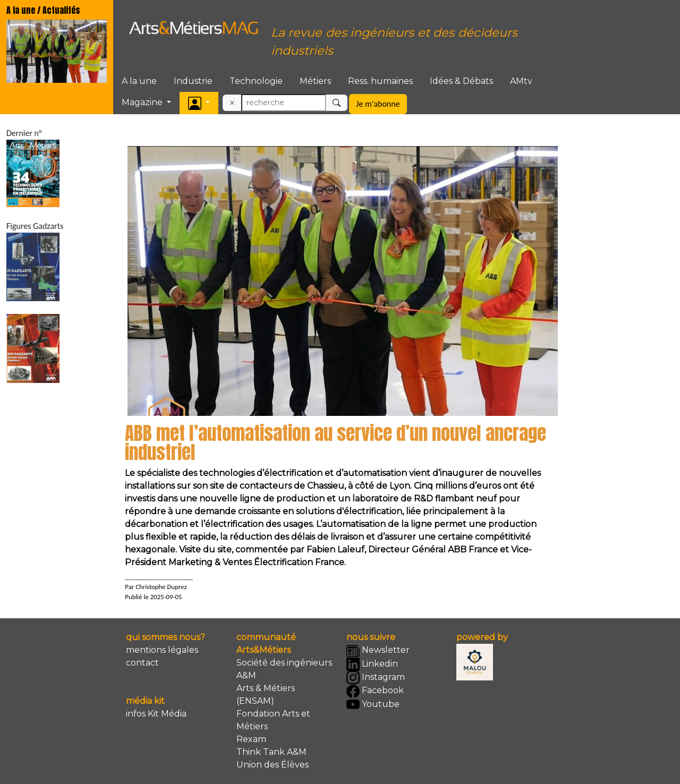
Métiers (315, 81)
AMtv (521, 81)
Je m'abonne (378, 104)
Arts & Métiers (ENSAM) (266, 694)
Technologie (256, 81)
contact (142, 663)
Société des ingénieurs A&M (284, 669)
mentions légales (162, 650)
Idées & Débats (461, 81)
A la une (139, 81)
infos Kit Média (156, 714)
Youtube (373, 705)
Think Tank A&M (271, 752)
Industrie (193, 81)
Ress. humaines (380, 81)
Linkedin (372, 664)
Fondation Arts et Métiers (273, 720)
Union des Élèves (273, 765)
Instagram (376, 678)
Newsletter (378, 651)
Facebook (375, 691)
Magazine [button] (143, 102)
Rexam (251, 739)
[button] (199, 103)
